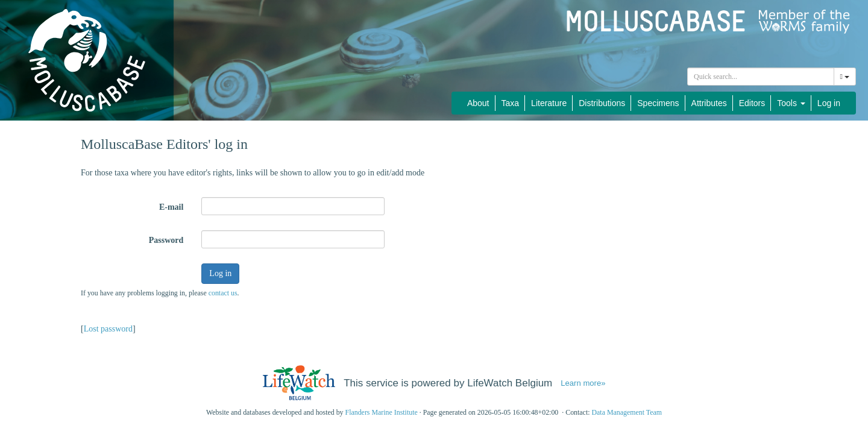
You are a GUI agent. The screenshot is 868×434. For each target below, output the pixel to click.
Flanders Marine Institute (382, 412)
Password (166, 240)
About (478, 103)
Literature (549, 103)
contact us (223, 293)
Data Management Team (627, 412)
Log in (829, 103)
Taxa (511, 103)
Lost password (108, 329)
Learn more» (583, 383)
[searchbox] (761, 77)
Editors (752, 103)
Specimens (658, 103)
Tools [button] (791, 103)
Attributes (709, 103)
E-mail (171, 207)
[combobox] (761, 77)
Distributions (602, 103)
